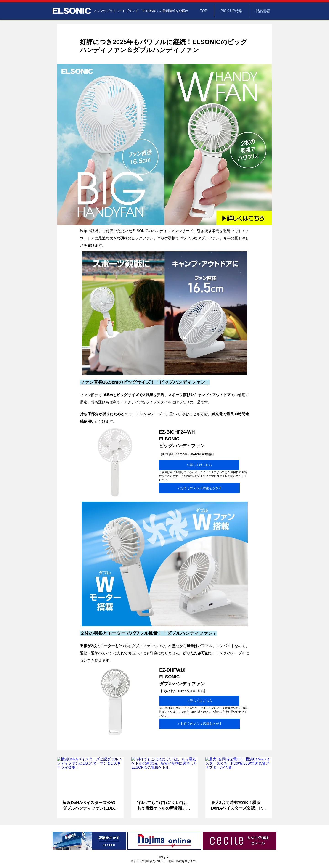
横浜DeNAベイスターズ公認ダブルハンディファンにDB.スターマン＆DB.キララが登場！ (89, 806)
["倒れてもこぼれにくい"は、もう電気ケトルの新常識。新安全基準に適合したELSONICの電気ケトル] (165, 776)
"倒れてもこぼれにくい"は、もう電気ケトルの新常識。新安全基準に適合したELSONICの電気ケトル (164, 806)
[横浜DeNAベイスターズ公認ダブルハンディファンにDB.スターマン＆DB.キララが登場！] (90, 776)
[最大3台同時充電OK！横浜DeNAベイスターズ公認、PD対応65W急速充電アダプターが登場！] (239, 776)
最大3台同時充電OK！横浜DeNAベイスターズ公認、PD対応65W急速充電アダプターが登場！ (238, 806)
